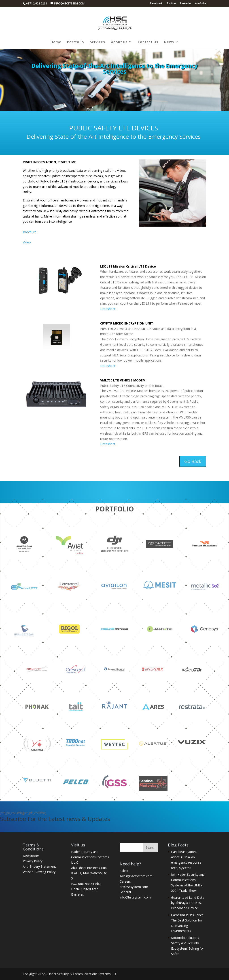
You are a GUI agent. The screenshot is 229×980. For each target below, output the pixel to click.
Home (56, 42)
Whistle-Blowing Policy (39, 872)
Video (27, 242)
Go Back (193, 461)
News (169, 42)
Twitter (171, 4)
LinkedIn (186, 4)
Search (151, 847)
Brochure (30, 232)
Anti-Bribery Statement (39, 866)
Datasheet (108, 309)
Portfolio (76, 42)
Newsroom (31, 856)
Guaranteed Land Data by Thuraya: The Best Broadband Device (188, 903)
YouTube (200, 4)
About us (119, 42)
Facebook (156, 4)
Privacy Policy (33, 861)
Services (98, 42)
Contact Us (148, 42)
